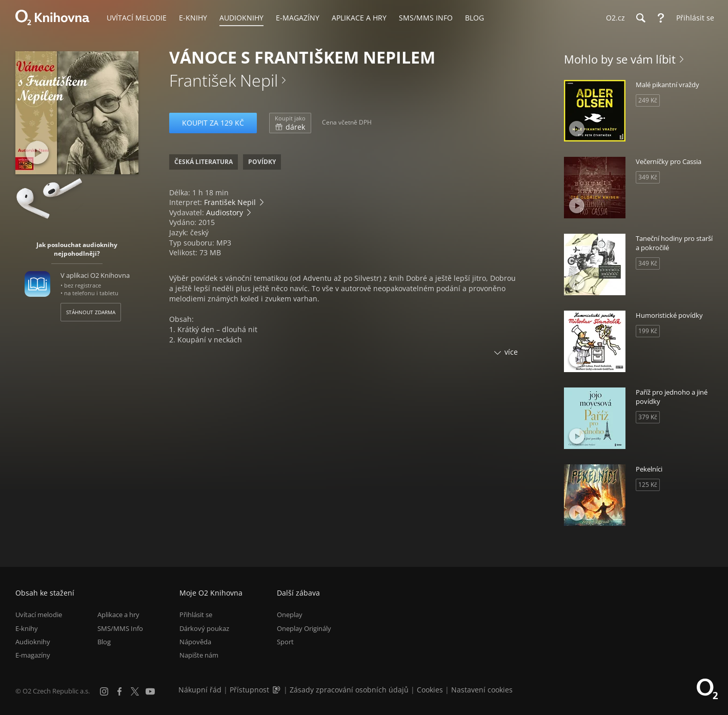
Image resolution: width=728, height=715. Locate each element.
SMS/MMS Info (120, 628)
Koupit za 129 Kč (213, 123)
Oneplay (290, 615)
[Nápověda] (661, 18)
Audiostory (225, 212)
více (511, 352)
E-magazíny (33, 655)
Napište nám (199, 655)
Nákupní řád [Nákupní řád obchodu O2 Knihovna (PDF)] (200, 690)
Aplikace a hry (118, 615)
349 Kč (648, 177)
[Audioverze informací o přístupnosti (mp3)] (277, 690)
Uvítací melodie (39, 615)
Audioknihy (33, 642)
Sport (285, 642)
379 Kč (648, 417)
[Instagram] (104, 691)
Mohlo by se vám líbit (620, 59)
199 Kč (648, 331)
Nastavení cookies (482, 690)
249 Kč (648, 100)
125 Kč (648, 485)
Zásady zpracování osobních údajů (349, 690)
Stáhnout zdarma (91, 312)
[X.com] (135, 691)
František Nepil (224, 80)
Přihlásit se (196, 615)
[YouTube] (150, 691)
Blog (104, 642)
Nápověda (195, 642)
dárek (290, 123)
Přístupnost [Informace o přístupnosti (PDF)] (249, 690)
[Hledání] (640, 18)
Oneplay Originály (304, 628)
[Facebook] (119, 691)
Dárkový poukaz (204, 628)
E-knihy (27, 628)
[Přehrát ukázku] (37, 152)
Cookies (430, 690)
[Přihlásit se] (693, 18)
